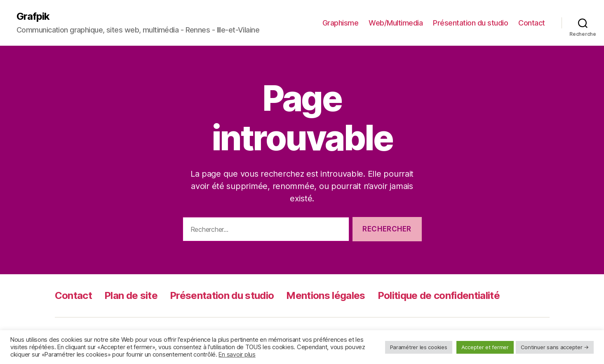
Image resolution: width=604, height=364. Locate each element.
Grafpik (33, 16)
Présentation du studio (470, 23)
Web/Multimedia (396, 23)
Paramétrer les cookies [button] (419, 347)
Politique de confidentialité (439, 295)
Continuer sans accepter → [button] (555, 347)
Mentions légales (326, 295)
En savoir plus (237, 355)
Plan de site (131, 295)
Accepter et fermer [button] (485, 347)
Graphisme (341, 23)
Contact (532, 23)
